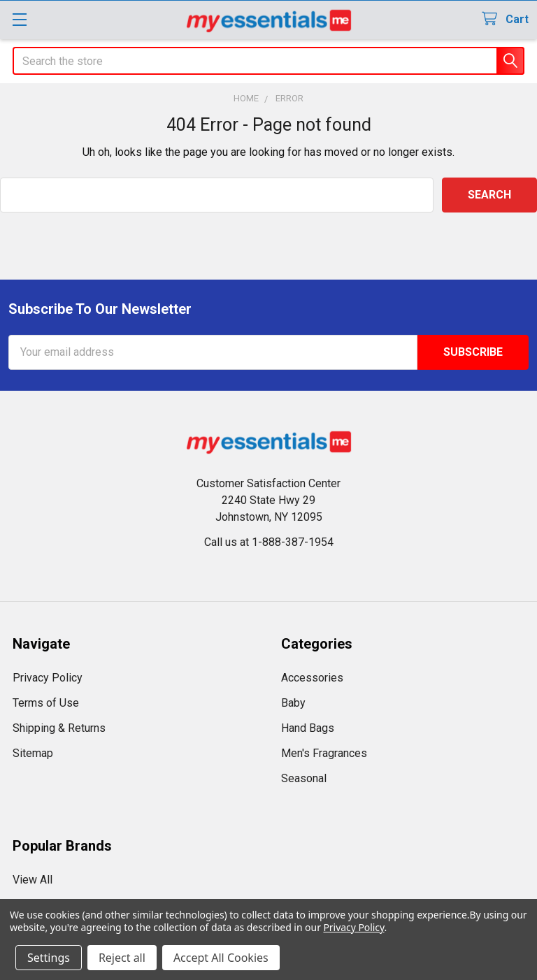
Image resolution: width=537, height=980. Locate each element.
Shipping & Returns (59, 728)
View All (33, 880)
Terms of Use (46, 703)
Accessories (312, 678)
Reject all (122, 958)
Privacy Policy (48, 678)
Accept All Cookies (221, 958)
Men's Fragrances (324, 753)
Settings (49, 958)
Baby (293, 703)
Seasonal (304, 778)
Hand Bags (308, 728)
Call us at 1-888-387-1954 (269, 542)
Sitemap (33, 753)
